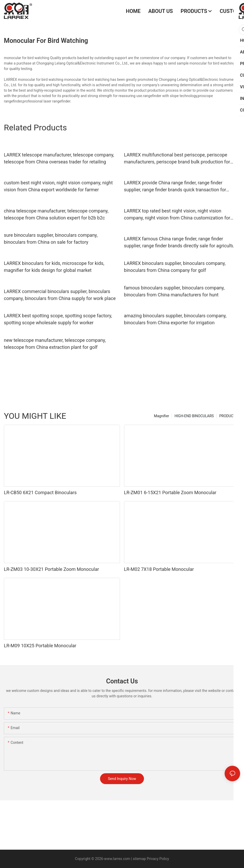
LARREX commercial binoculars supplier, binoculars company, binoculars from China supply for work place (60, 295)
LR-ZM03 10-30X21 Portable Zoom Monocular (51, 569)
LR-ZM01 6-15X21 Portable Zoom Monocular (170, 492)
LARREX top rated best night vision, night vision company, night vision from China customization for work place (177, 215)
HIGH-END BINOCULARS (194, 416)
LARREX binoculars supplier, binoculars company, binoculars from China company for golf (175, 267)
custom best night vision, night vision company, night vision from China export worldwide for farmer (58, 186)
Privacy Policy (157, 859)
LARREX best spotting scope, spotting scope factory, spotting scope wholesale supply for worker (58, 319)
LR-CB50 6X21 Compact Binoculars (40, 492)
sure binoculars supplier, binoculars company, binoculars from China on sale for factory (51, 239)
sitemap (139, 859)
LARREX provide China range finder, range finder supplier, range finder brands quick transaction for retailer (175, 187)
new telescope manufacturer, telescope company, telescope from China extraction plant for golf (55, 344)
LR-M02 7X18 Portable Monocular (159, 569)
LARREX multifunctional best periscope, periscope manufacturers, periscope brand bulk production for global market (177, 159)
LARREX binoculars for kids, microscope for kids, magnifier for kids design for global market (54, 267)
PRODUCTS (228, 416)
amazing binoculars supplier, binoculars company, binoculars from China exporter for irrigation (175, 319)
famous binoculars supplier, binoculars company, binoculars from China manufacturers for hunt (174, 291)
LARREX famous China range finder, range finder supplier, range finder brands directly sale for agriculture (181, 242)
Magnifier (162, 416)
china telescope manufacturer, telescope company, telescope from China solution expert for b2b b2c (56, 214)
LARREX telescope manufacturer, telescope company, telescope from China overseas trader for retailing (59, 158)
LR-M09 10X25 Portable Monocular (40, 646)
